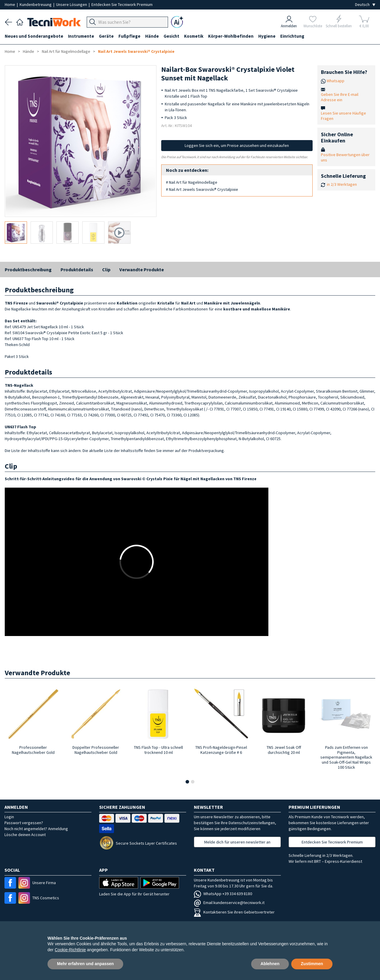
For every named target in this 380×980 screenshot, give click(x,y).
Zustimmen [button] (312, 964)
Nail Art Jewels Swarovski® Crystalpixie (136, 51)
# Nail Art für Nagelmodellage (192, 182)
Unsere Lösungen (72, 4)
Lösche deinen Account (25, 835)
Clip (106, 269)
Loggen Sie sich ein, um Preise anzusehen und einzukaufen (237, 145)
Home (10, 4)
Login (9, 817)
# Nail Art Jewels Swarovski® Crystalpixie (202, 189)
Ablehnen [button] (270, 964)
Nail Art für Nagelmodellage (66, 51)
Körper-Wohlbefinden (231, 36)
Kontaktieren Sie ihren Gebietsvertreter (234, 912)
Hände (152, 36)
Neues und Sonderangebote (34, 36)
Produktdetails (77, 269)
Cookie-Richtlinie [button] (70, 950)
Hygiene (267, 36)
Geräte (106, 36)
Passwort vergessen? (24, 823)
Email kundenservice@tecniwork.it (229, 903)
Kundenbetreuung (36, 4)
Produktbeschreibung (28, 269)
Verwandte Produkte (142, 269)
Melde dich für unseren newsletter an (237, 842)
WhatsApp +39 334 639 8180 (223, 894)
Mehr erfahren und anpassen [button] (85, 964)
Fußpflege (129, 36)
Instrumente (81, 36)
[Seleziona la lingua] (365, 5)
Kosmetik (194, 36)
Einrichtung (292, 36)
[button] (187, 782)
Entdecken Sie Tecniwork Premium (122, 4)
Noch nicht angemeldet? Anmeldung (36, 829)
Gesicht (171, 36)
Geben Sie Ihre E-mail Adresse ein (340, 97)
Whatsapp (335, 81)
